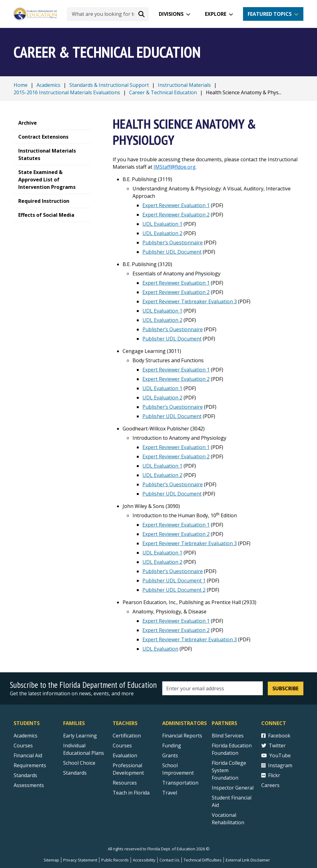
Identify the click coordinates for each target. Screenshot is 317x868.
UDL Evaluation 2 (162, 233)
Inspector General (233, 788)
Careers (270, 785)
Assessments (29, 785)
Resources (125, 783)
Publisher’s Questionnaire (173, 243)
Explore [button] (216, 14)
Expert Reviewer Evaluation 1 (176, 205)
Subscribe (285, 688)
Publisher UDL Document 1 (174, 581)
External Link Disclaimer (248, 860)
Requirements (30, 765)
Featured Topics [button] (270, 14)
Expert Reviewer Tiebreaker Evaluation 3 (190, 301)
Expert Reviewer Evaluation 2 (176, 215)
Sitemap (51, 860)
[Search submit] (141, 14)
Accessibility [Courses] (144, 860)
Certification (127, 736)
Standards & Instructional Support (109, 85)
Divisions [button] (171, 14)
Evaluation (125, 755)
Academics (48, 85)
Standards (75, 773)
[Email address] (213, 688)
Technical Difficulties (203, 860)
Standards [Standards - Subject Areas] (25, 775)
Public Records (115, 860)
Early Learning (80, 736)
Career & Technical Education (163, 92)
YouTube (276, 755)
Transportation (180, 783)
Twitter (274, 746)
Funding (172, 746)
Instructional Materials (184, 85)
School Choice (79, 763)
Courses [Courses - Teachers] (122, 746)
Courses (23, 746)
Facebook (276, 736)
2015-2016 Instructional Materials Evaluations (67, 92)
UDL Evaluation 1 (162, 224)
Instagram (277, 765)
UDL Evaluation (160, 649)
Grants (170, 755)
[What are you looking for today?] (108, 14)
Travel (170, 793)
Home (21, 85)
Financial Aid (28, 755)
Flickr (271, 775)
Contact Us (169, 860)
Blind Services (228, 736)
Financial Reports (182, 736)
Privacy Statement (80, 860)
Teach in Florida (131, 793)
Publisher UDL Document (172, 252)
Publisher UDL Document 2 (174, 590)
